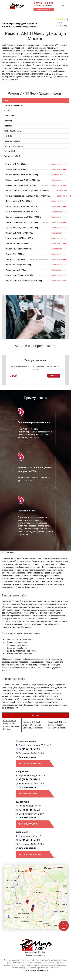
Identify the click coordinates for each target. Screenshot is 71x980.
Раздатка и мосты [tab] (12, 141)
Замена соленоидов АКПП (17, 228)
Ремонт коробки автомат (17, 175)
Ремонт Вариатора (14, 265)
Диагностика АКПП (14, 201)
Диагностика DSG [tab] (12, 156)
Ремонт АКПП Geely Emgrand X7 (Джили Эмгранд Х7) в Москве (33, 725)
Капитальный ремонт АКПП (18, 217)
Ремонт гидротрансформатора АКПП (22, 191)
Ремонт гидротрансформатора (19, 281)
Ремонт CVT (11, 270)
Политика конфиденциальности (35, 971)
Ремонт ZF (10, 254)
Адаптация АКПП (13, 244)
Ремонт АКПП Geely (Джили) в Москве (19, 27)
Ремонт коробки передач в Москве (18, 24)
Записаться (57, 164)
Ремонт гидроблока (14, 275)
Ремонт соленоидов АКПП (17, 222)
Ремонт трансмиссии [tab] (14, 106)
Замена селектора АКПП (17, 212)
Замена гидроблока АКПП (17, 185)
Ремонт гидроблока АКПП (17, 180)
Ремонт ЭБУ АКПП (14, 233)
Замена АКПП (12, 169)
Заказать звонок (42, 9)
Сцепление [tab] (9, 116)
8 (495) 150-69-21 (44, 3)
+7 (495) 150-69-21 (29, 749)
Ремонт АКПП (12, 164)
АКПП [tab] (7, 101)
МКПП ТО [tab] (8, 136)
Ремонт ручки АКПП (15, 238)
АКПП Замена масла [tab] (13, 131)
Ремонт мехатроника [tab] (13, 146)
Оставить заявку (27, 757)
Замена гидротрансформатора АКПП (22, 196)
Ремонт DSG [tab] (9, 151)
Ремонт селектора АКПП (17, 206)
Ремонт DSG (11, 259)
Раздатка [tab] (8, 126)
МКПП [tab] (7, 111)
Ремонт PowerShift (14, 249)
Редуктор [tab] (8, 121)
